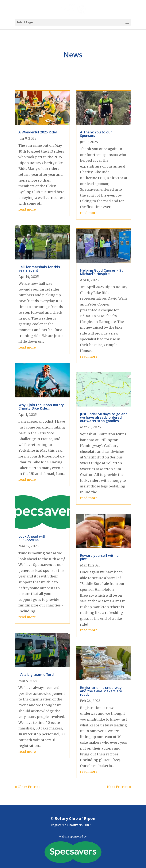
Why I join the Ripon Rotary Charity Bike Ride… (41, 407)
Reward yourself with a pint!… (99, 557)
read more (27, 209)
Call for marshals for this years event (39, 269)
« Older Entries (27, 787)
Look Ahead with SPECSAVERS (32, 538)
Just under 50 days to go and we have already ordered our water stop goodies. (104, 417)
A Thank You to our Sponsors (96, 134)
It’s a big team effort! (36, 675)
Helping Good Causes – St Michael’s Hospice (101, 272)
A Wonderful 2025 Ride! (38, 132)
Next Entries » (119, 787)
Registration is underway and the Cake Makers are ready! (101, 691)
